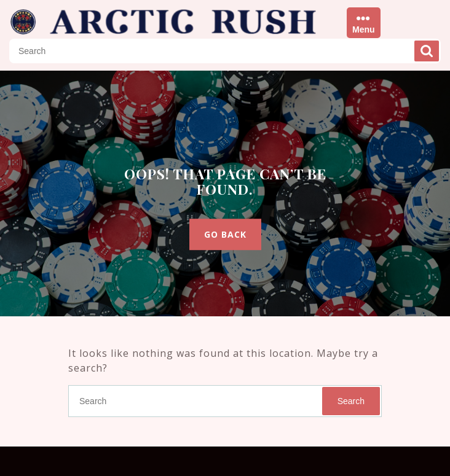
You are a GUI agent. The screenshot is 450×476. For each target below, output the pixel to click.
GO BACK (225, 234)
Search (427, 51)
